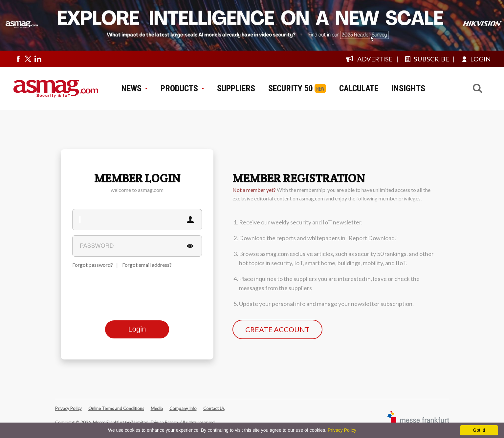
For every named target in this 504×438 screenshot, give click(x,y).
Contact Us (214, 408)
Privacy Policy (68, 408)
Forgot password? (93, 265)
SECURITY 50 (291, 88)
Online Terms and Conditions (116, 408)
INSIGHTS (408, 88)
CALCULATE (359, 88)
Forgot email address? (147, 265)
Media (157, 408)
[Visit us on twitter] (28, 59)
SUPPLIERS (236, 88)
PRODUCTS (182, 88)
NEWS (134, 88)
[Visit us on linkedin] (38, 59)
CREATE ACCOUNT (277, 329)
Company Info (183, 408)
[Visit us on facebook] (18, 59)
